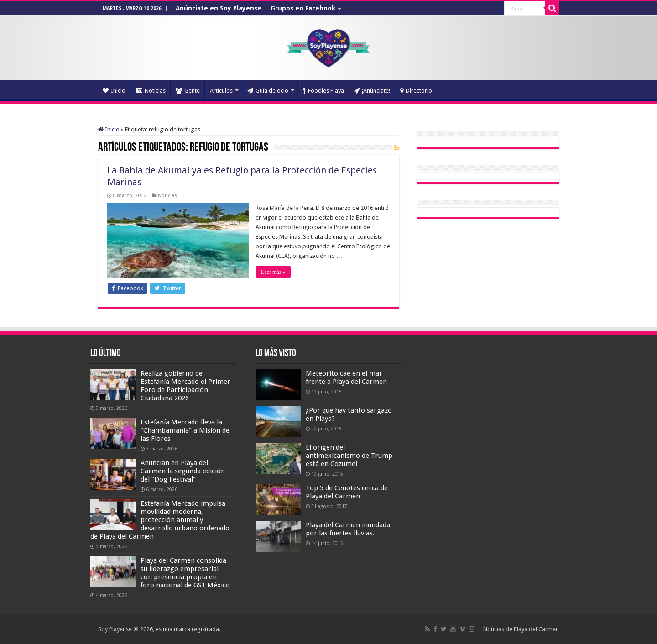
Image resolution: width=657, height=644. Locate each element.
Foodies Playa (323, 91)
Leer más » (273, 272)
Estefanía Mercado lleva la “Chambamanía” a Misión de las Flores (185, 430)
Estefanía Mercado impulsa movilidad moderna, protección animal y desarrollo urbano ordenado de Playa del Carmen (160, 520)
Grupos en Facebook (303, 8)
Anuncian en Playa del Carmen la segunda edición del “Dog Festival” (183, 471)
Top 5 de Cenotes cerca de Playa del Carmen (347, 492)
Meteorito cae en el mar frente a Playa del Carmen (346, 377)
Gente (188, 91)
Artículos (221, 91)
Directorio (416, 91)
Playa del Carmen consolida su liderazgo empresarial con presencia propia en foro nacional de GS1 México (185, 573)
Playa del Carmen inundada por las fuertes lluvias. (348, 529)
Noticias (151, 91)
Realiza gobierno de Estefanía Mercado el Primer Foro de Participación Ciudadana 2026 (185, 386)
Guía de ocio (268, 91)
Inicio (114, 91)
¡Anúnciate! (372, 91)
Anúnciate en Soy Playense (219, 8)
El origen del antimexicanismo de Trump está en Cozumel (349, 456)
